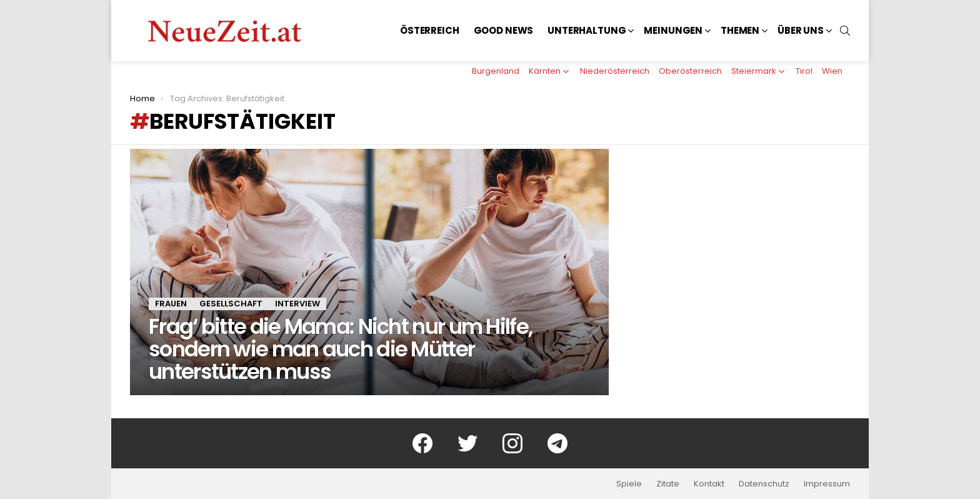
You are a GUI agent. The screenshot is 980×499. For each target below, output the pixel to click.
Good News (504, 30)
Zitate (668, 484)
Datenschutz (764, 484)
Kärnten (545, 71)
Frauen (171, 304)
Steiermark (754, 71)
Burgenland (496, 71)
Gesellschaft (231, 304)
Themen (740, 30)
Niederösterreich (615, 71)
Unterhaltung (587, 30)
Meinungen (673, 30)
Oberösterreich (690, 71)
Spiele (629, 484)
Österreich (430, 30)
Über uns (801, 30)
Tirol (804, 71)
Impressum (827, 484)
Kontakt (709, 484)
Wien (832, 71)
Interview (297, 304)
